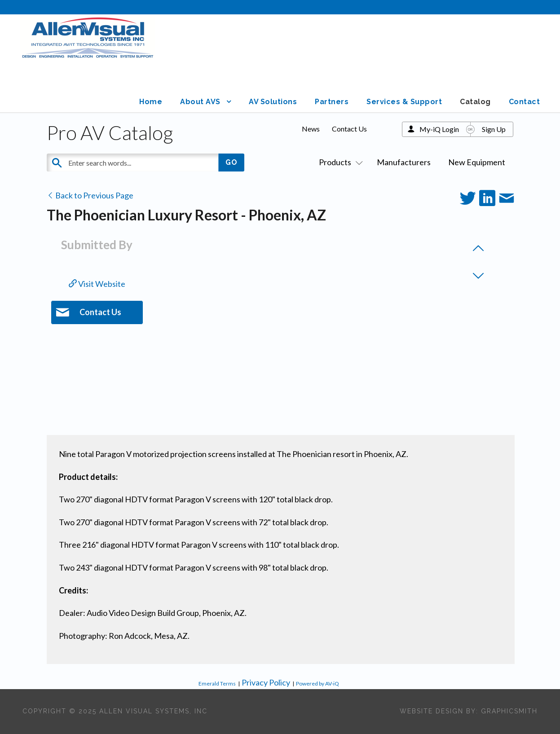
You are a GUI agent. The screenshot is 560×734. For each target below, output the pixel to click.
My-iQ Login (439, 129)
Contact (525, 102)
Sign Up (494, 129)
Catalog (475, 102)
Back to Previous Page (90, 195)
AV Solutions (273, 102)
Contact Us (349, 129)
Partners (332, 102)
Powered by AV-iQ (317, 683)
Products (339, 162)
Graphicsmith (509, 711)
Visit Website (97, 284)
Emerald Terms (217, 683)
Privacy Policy (266, 682)
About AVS (200, 102)
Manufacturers (404, 162)
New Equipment (477, 162)
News (311, 129)
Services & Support (404, 102)
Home (151, 102)
